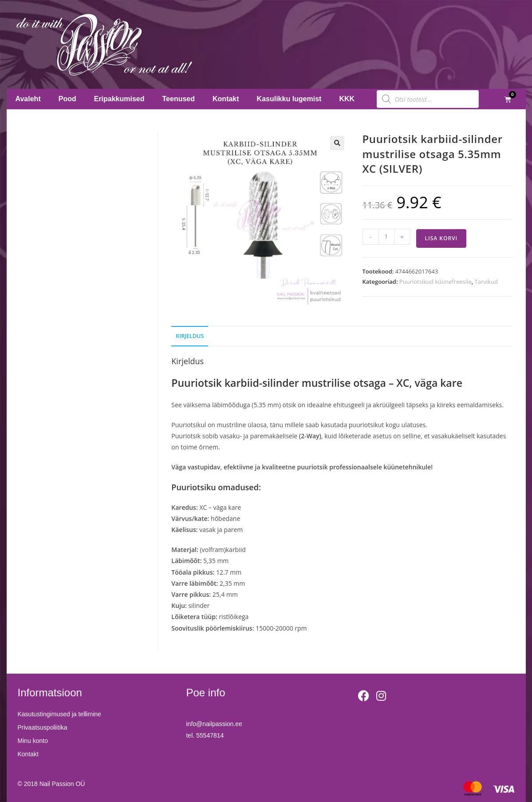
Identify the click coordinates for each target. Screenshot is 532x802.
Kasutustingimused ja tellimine (59, 714)
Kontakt (226, 99)
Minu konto (33, 741)
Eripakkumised (119, 99)
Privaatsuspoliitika (43, 727)
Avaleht (28, 99)
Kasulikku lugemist (289, 99)
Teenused (179, 99)
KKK (347, 99)
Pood (67, 99)
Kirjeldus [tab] (190, 336)
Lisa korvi (441, 238)
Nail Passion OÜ (62, 784)
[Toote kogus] (386, 237)
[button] (337, 143)
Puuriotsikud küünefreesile (435, 282)
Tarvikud (486, 282)
